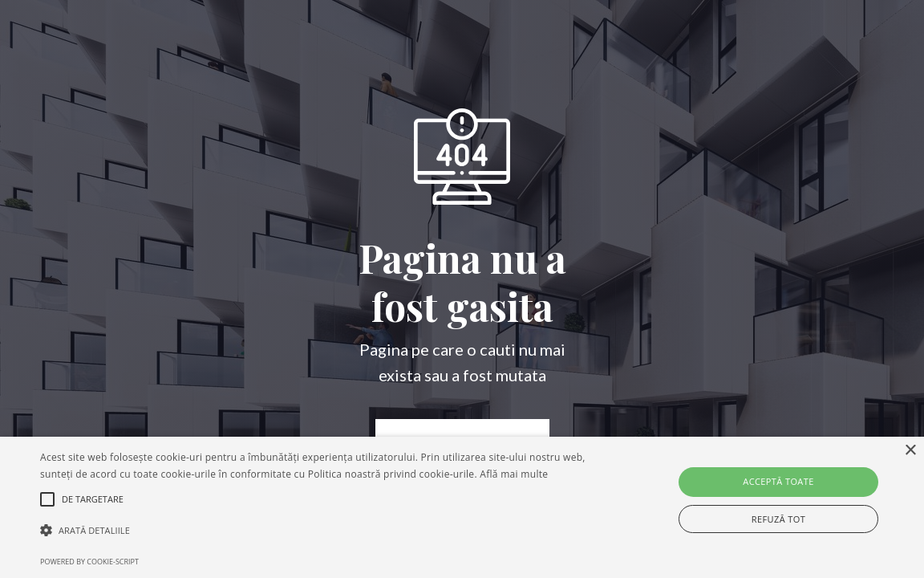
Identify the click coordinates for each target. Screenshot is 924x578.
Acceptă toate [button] (778, 481)
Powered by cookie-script (89, 562)
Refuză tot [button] (778, 519)
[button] (314, 531)
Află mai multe (514, 474)
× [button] (910, 451)
